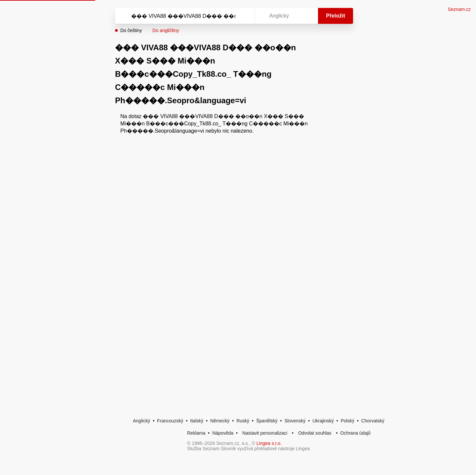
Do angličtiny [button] (166, 30)
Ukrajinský (323, 421)
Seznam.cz (459, 9)
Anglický (141, 421)
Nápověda (223, 433)
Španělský (267, 421)
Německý (220, 421)
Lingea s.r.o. (269, 443)
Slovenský (295, 421)
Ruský (243, 421)
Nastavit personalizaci (265, 433)
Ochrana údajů (355, 433)
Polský (348, 421)
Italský (197, 421)
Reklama (196, 433)
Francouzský (170, 421)
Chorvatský (373, 421)
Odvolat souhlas (315, 433)
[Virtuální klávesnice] (243, 16)
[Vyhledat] (183, 16)
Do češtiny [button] (131, 30)
